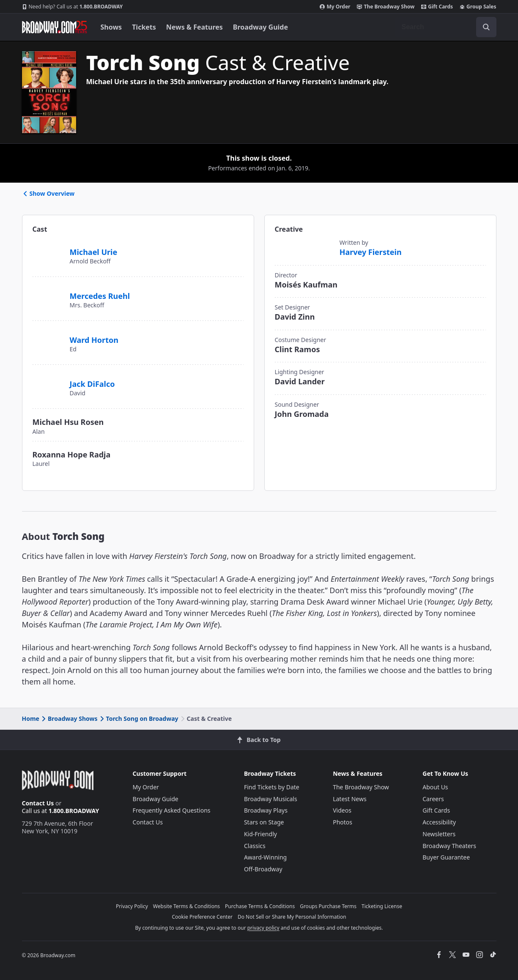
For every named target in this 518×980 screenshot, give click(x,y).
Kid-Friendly (260, 834)
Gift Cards (437, 7)
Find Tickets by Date (272, 787)
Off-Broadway (263, 869)
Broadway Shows (69, 719)
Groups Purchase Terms (328, 906)
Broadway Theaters (449, 846)
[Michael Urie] (48, 251)
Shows (111, 27)
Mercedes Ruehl (100, 296)
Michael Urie (94, 252)
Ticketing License (382, 906)
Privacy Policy (132, 906)
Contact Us (38, 803)
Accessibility (439, 822)
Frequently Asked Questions (172, 810)
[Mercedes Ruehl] (48, 295)
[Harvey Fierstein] (304, 249)
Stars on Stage (264, 822)
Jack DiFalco (92, 384)
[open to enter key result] (486, 27)
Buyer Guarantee (446, 857)
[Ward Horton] (48, 335)
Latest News (350, 799)
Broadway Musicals (271, 799)
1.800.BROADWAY (73, 7)
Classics (255, 846)
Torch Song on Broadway (138, 719)
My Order (335, 7)
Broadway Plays (266, 810)
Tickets (144, 27)
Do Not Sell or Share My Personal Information (292, 917)
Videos (342, 810)
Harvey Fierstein (371, 252)
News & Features (195, 27)
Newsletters (439, 834)
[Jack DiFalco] (48, 379)
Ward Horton (94, 340)
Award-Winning (265, 857)
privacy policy (263, 928)
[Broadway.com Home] (55, 27)
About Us (435, 787)
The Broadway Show (386, 7)
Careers (433, 799)
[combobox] (446, 27)
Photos (343, 822)
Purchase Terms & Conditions (260, 906)
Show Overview (48, 193)
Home (31, 719)
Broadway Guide (260, 27)
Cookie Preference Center (202, 917)
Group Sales (478, 7)
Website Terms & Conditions (186, 906)
